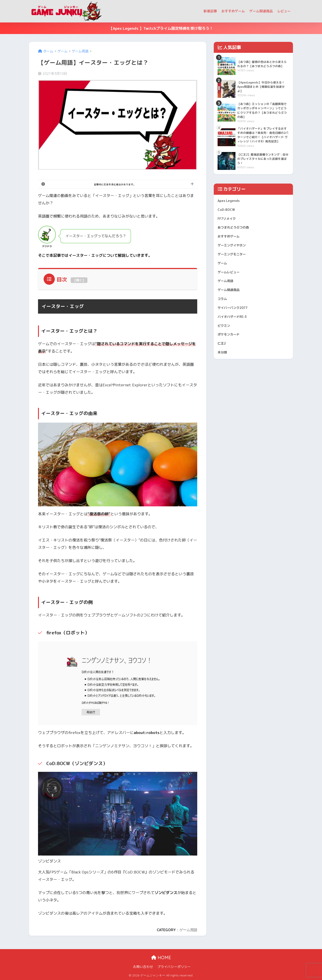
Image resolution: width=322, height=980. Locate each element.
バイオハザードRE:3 (235, 343)
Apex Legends (230, 213)
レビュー (284, 11)
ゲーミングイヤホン (235, 263)
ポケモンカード (231, 363)
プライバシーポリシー (174, 967)
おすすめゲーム (233, 11)
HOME (161, 958)
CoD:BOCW (227, 223)
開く (79, 280)
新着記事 (210, 11)
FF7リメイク (228, 233)
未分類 (223, 383)
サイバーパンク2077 (236, 333)
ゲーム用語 (188, 930)
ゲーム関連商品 (261, 11)
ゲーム (223, 283)
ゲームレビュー (231, 293)
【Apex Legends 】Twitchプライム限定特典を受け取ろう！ (161, 28)
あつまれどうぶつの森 (237, 243)
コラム (223, 323)
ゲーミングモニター (235, 273)
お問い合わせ (143, 967)
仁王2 (223, 373)
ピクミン (225, 353)
